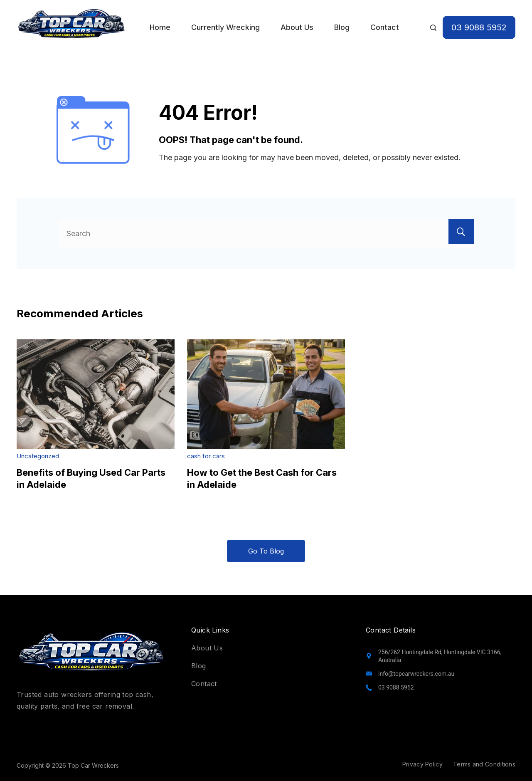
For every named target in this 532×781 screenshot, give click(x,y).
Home (160, 27)
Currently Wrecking (225, 27)
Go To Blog (266, 551)
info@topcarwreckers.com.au (416, 674)
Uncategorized (38, 456)
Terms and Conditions (484, 764)
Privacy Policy (422, 764)
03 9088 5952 (479, 27)
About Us (297, 27)
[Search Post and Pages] (433, 28)
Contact (385, 27)
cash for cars (206, 456)
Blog (342, 27)
